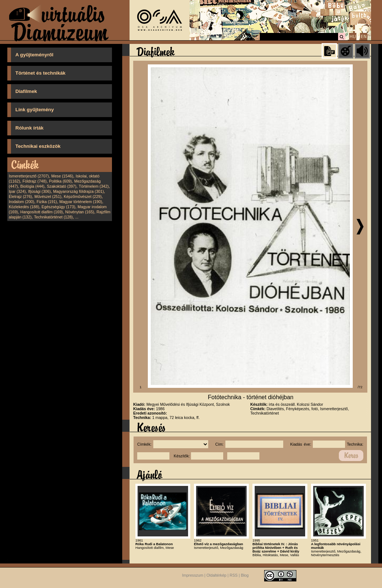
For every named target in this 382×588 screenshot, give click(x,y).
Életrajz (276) (20, 196)
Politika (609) (60, 181)
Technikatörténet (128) (53, 217)
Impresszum (193, 575)
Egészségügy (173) (59, 207)
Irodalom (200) (21, 202)
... (77, 217)
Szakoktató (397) (62, 186)
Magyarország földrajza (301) (78, 191)
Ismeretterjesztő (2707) (29, 176)
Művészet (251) (48, 196)
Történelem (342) (94, 186)
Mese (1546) (62, 176)
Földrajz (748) (34, 181)
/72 (360, 387)
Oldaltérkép (216, 575)
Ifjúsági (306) (40, 191)
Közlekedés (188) (24, 207)
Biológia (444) (33, 186)
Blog (245, 575)
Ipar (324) (17, 191)
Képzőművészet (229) (83, 196)
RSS (234, 575)
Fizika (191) (47, 202)
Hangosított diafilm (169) (42, 212)
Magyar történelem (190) (81, 202)
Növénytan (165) (80, 212)
